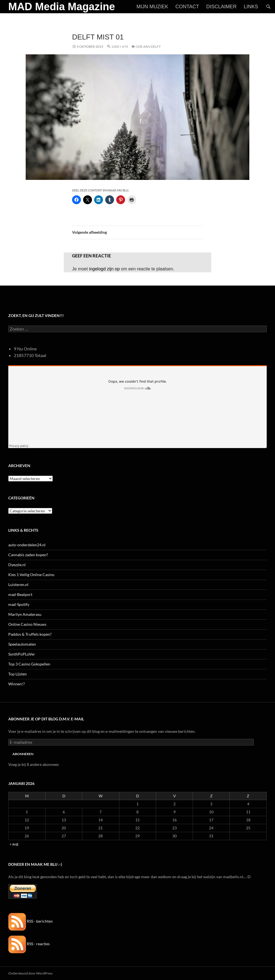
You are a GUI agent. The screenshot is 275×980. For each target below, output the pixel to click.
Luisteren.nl (18, 584)
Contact (187, 7)
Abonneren (23, 754)
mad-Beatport (20, 594)
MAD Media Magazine (62, 7)
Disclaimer (221, 7)
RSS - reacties (29, 944)
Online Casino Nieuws (27, 624)
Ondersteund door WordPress (30, 973)
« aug (14, 844)
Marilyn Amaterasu (25, 614)
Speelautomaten (22, 644)
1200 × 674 (120, 46)
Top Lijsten (18, 674)
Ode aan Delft (148, 46)
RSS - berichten (31, 921)
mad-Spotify (19, 604)
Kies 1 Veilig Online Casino (31, 575)
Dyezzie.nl (17, 565)
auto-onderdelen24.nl (27, 545)
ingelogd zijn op (104, 269)
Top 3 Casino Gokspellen (29, 664)
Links (251, 7)
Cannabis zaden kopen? (28, 555)
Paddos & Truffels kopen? (30, 634)
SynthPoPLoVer (22, 654)
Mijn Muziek (152, 7)
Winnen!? (17, 684)
